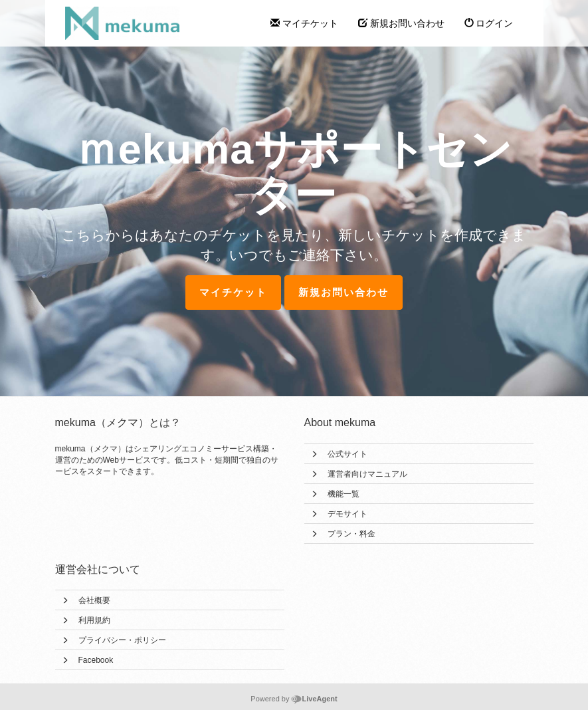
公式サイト (347, 454)
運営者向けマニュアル (367, 474)
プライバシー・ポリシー (122, 640)
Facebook (96, 660)
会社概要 (94, 600)
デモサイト (347, 514)
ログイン (489, 23)
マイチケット (304, 23)
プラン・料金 (351, 534)
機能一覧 (343, 494)
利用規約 (94, 620)
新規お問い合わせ (401, 23)
